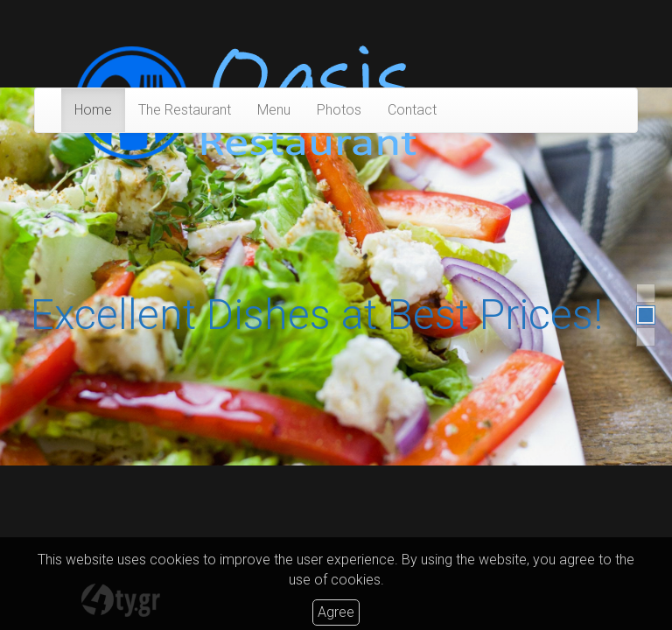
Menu (274, 110)
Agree (336, 612)
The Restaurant (185, 110)
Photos (339, 110)
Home (93, 110)
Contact (412, 110)
